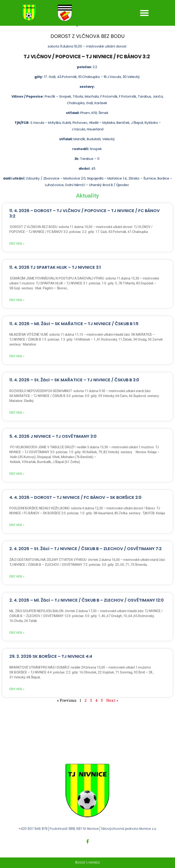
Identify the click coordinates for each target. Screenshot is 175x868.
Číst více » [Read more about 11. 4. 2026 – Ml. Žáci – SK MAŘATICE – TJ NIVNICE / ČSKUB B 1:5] (17, 356)
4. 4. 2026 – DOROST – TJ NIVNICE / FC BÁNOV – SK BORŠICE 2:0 (75, 497)
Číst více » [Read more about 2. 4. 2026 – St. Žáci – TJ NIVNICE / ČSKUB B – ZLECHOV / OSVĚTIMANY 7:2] (17, 577)
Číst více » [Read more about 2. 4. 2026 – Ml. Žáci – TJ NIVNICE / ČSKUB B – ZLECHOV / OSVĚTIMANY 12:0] (17, 633)
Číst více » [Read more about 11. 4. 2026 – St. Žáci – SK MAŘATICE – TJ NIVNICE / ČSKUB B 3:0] (17, 413)
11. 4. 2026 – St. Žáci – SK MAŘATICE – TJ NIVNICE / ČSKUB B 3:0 (74, 380)
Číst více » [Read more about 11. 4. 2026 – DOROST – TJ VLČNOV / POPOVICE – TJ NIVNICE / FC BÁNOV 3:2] (17, 244)
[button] (144, 13)
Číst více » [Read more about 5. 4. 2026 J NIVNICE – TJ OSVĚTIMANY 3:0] (17, 474)
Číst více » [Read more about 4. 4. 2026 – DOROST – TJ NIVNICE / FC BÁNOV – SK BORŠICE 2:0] (17, 525)
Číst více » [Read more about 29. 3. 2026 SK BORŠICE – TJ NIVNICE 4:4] (17, 689)
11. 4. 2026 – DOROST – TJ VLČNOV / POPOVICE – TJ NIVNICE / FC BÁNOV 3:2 (85, 213)
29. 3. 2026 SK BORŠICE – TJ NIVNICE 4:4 (51, 656)
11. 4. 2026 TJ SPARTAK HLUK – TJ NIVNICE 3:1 (55, 267)
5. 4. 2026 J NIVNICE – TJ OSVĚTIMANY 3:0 (53, 436)
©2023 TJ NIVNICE (87, 862)
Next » (112, 700)
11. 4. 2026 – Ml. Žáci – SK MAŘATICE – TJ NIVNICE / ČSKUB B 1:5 (74, 324)
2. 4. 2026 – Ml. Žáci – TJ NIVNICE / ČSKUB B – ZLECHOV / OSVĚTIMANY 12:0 (87, 600)
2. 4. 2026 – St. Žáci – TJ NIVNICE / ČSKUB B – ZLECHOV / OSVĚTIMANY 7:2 (86, 549)
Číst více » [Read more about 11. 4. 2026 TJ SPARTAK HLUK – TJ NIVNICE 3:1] (17, 300)
